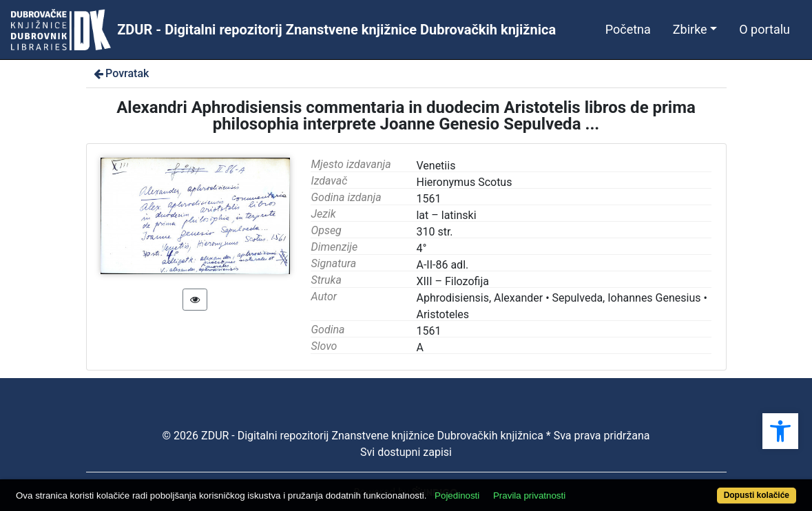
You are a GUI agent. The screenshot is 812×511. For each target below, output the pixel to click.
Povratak (121, 73)
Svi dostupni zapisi (406, 452)
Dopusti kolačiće (757, 495)
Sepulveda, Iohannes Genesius (627, 298)
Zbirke (690, 29)
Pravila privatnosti (529, 496)
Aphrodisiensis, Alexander (479, 298)
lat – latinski (446, 215)
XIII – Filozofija (452, 281)
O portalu (764, 29)
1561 (428, 331)
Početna (628, 29)
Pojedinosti (457, 496)
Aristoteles (443, 314)
